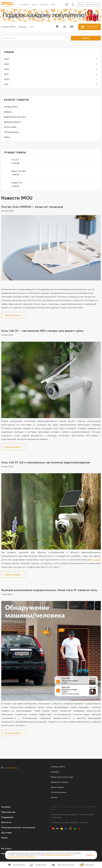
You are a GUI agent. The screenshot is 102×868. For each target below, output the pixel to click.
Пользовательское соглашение (18, 828)
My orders (6, 849)
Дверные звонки (12, 122)
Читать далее (13, 316)
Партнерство (8, 812)
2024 (7, 59)
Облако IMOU (11, 107)
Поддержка (7, 817)
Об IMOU (24, 5)
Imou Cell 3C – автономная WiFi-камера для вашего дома (42, 331)
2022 (6, 69)
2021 (6, 74)
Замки (7, 137)
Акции (34, 5)
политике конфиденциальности (58, 855)
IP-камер (96, 560)
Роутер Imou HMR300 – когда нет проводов (32, 207)
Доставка (6, 833)
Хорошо (90, 855)
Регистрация (93, 4)
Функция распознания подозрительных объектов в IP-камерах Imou (49, 590)
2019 (6, 84)
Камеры (23, 27)
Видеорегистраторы (15, 117)
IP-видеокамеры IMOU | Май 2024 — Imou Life (70, 823)
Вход (81, 4)
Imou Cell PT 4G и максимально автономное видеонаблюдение (46, 463)
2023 (6, 64)
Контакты (6, 823)
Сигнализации (11, 132)
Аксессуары (10, 127)
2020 (6, 79)
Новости (44, 5)
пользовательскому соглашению (22, 857)
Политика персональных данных (64, 815)
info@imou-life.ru (11, 768)
